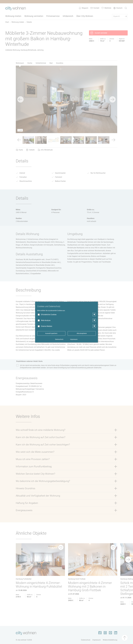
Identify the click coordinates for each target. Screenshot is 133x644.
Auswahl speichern (51, 333)
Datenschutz (59, 339)
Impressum (74, 339)
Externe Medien (47, 326)
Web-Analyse (46, 320)
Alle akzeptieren (82, 333)
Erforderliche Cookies (49, 315)
